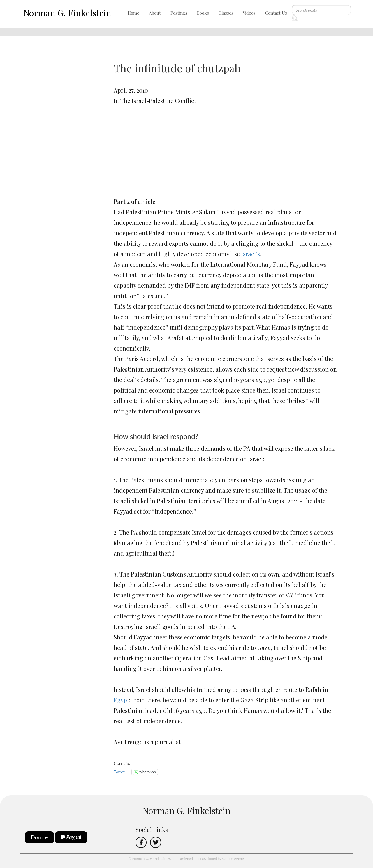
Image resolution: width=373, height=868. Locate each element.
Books (203, 13)
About (155, 13)
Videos (249, 13)
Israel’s (251, 254)
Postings (179, 13)
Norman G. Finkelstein (67, 13)
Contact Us (276, 13)
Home (133, 13)
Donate (39, 837)
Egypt (121, 700)
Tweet (119, 772)
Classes (226, 13)
